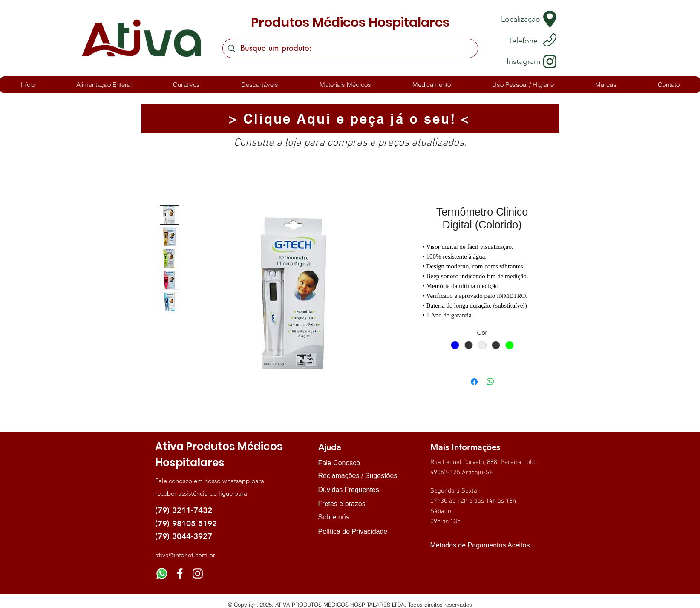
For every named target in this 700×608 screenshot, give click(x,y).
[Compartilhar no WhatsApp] (490, 382)
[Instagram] (198, 573)
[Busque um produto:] (350, 48)
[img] (439, 560)
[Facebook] (180, 573)
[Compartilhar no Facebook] (474, 382)
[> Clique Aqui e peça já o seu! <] (350, 119)
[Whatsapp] (162, 573)
